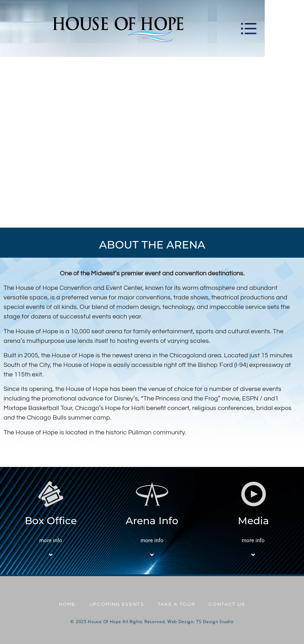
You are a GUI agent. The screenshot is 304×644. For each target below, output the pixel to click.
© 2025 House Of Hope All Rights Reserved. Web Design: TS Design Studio (152, 622)
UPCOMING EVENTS (116, 604)
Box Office (51, 521)
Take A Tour (177, 604)
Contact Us (228, 604)
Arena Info (152, 521)
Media (253, 521)
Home (66, 604)
